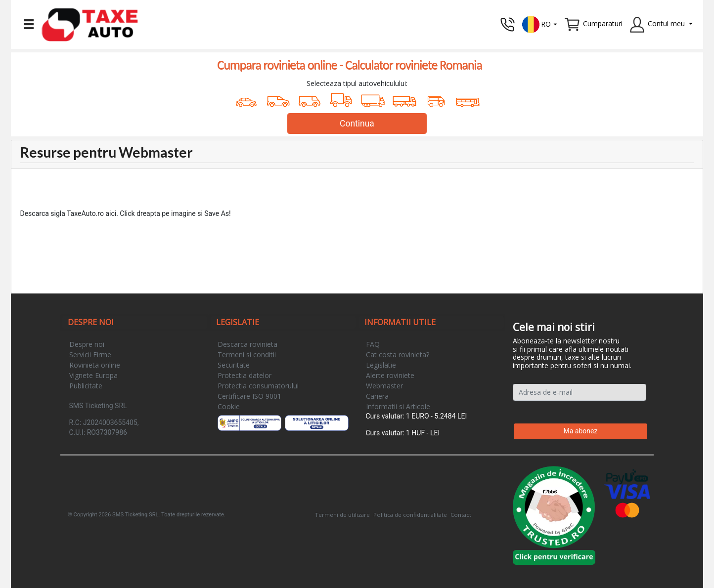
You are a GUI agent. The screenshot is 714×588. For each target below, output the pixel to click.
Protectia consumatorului (258, 386)
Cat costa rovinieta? (398, 355)
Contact (461, 515)
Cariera (377, 396)
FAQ (373, 344)
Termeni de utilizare (342, 515)
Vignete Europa (93, 375)
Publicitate (86, 386)
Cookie (229, 406)
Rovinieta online (95, 365)
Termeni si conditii (247, 355)
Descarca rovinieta (247, 344)
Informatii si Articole (398, 406)
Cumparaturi (603, 23)
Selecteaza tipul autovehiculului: (357, 83)
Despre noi (87, 344)
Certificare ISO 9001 (249, 396)
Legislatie (381, 365)
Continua (357, 124)
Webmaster (384, 386)
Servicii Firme (90, 355)
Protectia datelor (245, 375)
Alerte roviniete (390, 375)
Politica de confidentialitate (410, 515)
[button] (540, 23)
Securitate (234, 365)
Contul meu (666, 23)
